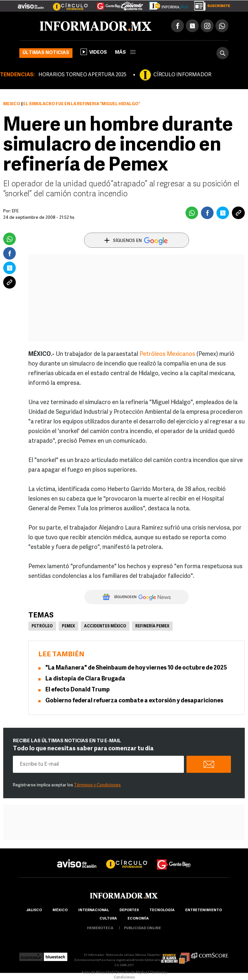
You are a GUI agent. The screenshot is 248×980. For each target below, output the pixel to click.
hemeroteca (100, 928)
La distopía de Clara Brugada (85, 679)
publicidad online (143, 928)
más (125, 53)
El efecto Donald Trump (78, 690)
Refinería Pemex (152, 626)
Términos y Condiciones (97, 785)
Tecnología (162, 910)
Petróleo (42, 626)
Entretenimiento (204, 910)
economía (138, 919)
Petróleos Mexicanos (167, 354)
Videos (94, 52)
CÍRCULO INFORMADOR (182, 75)
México (12, 104)
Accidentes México (105, 626)
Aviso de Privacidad (97, 973)
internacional (94, 910)
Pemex (68, 626)
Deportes (129, 910)
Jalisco (34, 910)
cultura (108, 919)
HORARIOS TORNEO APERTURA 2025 (82, 75)
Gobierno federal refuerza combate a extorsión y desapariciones (134, 701)
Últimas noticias (46, 53)
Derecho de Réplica (132, 973)
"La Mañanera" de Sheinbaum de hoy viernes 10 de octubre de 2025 (136, 668)
